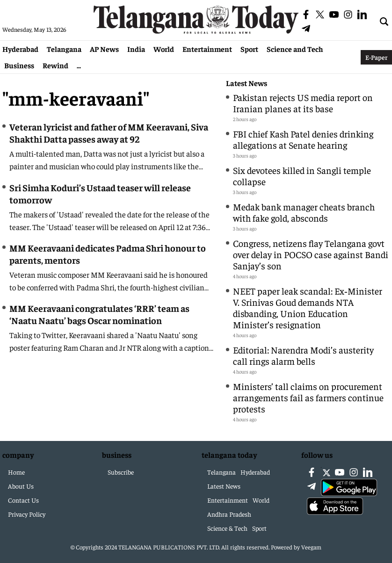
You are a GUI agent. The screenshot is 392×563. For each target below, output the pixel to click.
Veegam (311, 547)
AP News (104, 49)
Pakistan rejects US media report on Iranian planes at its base (303, 103)
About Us (21, 486)
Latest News (247, 83)
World (164, 49)
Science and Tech (295, 49)
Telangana (64, 49)
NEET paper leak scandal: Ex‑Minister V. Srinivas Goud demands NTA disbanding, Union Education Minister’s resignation (308, 307)
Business (19, 65)
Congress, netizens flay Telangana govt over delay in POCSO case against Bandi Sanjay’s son (311, 254)
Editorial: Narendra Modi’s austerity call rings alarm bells (303, 355)
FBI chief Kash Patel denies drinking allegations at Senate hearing (303, 139)
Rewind (55, 65)
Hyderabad (20, 49)
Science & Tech (227, 528)
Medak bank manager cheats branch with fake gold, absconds (304, 212)
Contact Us (23, 500)
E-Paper (376, 57)
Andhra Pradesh (229, 514)
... (79, 65)
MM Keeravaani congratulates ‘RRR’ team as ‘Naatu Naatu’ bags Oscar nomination (99, 314)
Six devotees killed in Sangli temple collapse (302, 176)
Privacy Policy (27, 514)
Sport (249, 49)
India (136, 49)
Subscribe (121, 472)
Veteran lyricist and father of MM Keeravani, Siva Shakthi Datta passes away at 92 (109, 133)
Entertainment (207, 49)
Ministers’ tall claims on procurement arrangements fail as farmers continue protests (308, 397)
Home (16, 472)
